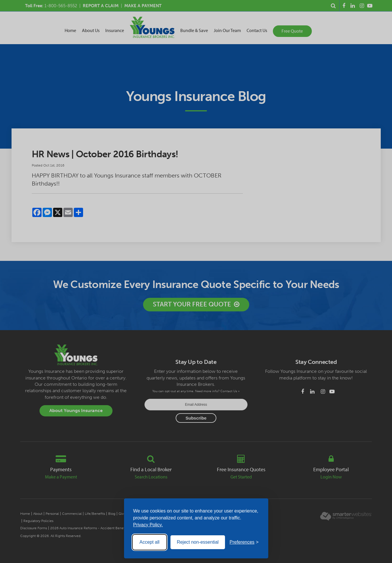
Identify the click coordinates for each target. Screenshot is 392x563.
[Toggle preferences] (244, 542)
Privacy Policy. (148, 525)
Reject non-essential (198, 542)
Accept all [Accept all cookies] (150, 542)
